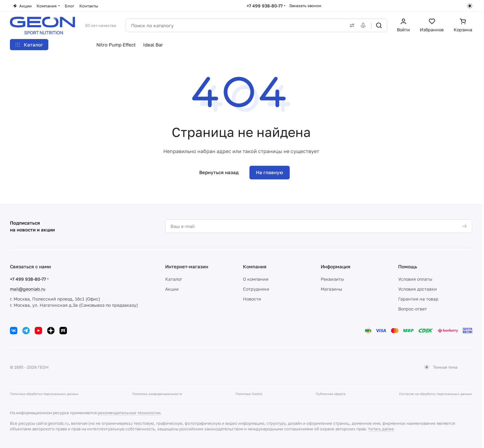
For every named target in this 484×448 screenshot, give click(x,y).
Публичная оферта (331, 394)
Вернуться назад (219, 172)
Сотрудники (256, 289)
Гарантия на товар (418, 299)
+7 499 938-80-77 (265, 6)
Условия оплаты (415, 279)
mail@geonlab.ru (28, 289)
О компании (256, 279)
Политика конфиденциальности (157, 394)
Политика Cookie (249, 394)
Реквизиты (332, 279)
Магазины (331, 289)
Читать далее (381, 429)
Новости (252, 299)
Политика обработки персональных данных (44, 394)
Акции (172, 289)
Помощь (408, 266)
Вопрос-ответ (413, 309)
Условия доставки (418, 289)
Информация (336, 266)
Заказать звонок (305, 6)
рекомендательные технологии (129, 413)
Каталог (174, 279)
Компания (255, 266)
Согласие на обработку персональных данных (436, 394)
